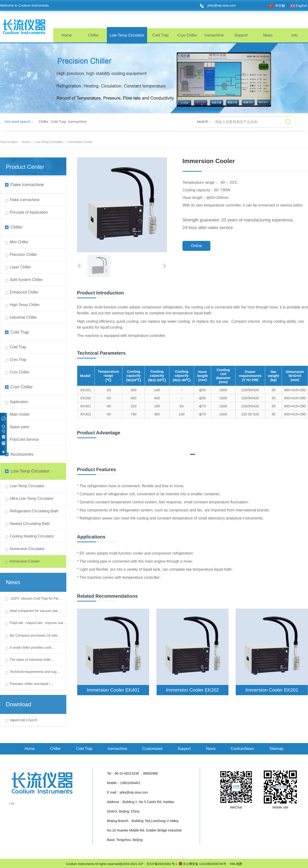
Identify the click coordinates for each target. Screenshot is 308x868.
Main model (20, 414)
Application (19, 402)
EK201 (86, 390)
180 (157, 406)
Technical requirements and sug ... (35, 672)
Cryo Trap (18, 360)
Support (241, 35)
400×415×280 (295, 390)
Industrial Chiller (23, 317)
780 (134, 414)
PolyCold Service (24, 439)
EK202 (86, 398)
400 (157, 398)
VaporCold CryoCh (23, 720)
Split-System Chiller (26, 280)
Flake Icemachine (24, 185)
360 (157, 414)
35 (274, 414)
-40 (109, 406)
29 (274, 406)
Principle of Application (29, 212)
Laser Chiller (20, 267)
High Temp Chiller (25, 305)
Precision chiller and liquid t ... (32, 684)
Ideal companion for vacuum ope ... (36, 611)
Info (295, 35)
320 (134, 406)
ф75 (202, 406)
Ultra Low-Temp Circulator (32, 498)
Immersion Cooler (25, 561)
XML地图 (235, 864)
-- (181, 390)
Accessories (19, 454)
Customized (152, 749)
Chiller (93, 35)
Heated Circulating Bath (30, 524)
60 (182, 406)
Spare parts (20, 427)
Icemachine (214, 35)
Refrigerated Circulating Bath (34, 511)
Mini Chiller (19, 242)
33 (274, 398)
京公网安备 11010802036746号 (202, 864)
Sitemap (276, 749)
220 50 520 (250, 414)
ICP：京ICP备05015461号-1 (158, 864)
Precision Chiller (23, 255)
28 (274, 390)
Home (67, 35)
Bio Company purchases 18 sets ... (35, 635)
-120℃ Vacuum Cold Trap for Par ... (36, 598)
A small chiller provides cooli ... (32, 648)
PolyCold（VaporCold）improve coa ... (38, 623)
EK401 (86, 406)
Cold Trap (161, 35)
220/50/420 (250, 390)
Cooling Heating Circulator (32, 536)
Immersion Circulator (27, 549)
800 (134, 398)
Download (19, 704)
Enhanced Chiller (24, 292)
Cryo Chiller (187, 35)
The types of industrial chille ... (32, 660)
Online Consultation (197, 247)
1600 (223, 390)
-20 (109, 390)
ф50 (202, 390)
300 (134, 390)
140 (157, 390)
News (268, 35)
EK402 (86, 414)
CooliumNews (242, 749)
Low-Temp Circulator (127, 35)
